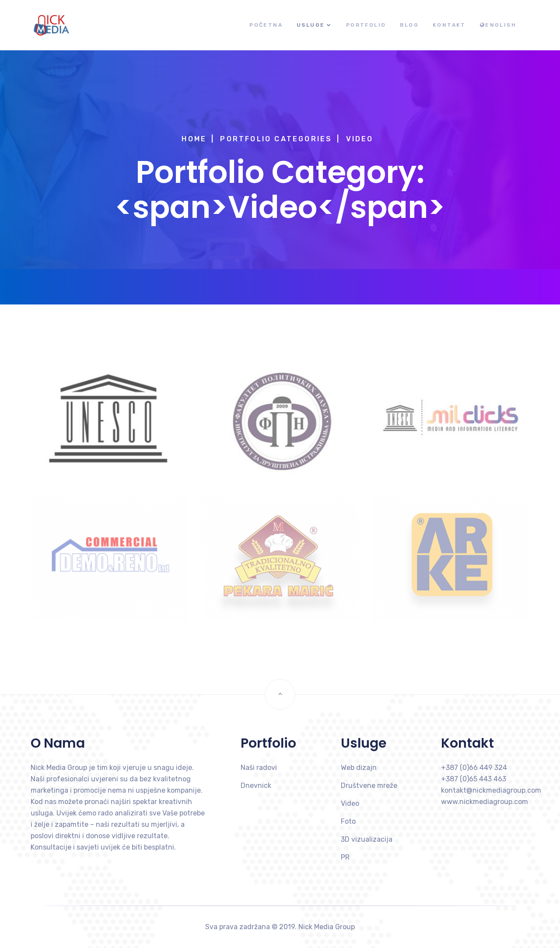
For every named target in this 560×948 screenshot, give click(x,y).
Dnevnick (256, 785)
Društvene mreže (369, 785)
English (498, 25)
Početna (266, 25)
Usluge (311, 25)
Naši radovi (259, 768)
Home (194, 139)
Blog (409, 25)
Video (350, 803)
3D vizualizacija (367, 839)
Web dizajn (359, 768)
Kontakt (449, 25)
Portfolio (366, 25)
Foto (348, 821)
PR (345, 857)
